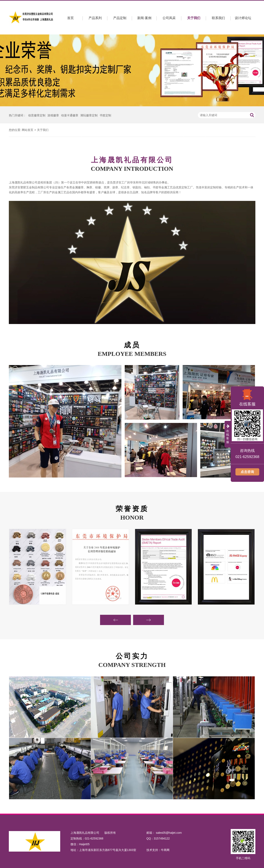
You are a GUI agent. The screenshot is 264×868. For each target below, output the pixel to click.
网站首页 (28, 130)
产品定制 (120, 18)
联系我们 (218, 18)
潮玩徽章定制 (89, 115)
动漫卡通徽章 (70, 115)
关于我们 (194, 18)
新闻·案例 (144, 18)
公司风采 (169, 18)
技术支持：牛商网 (158, 850)
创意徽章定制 (37, 115)
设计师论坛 (243, 18)
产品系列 (95, 18)
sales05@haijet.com (169, 833)
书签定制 (105, 115)
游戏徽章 (53, 115)
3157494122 (162, 838)
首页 (70, 18)
